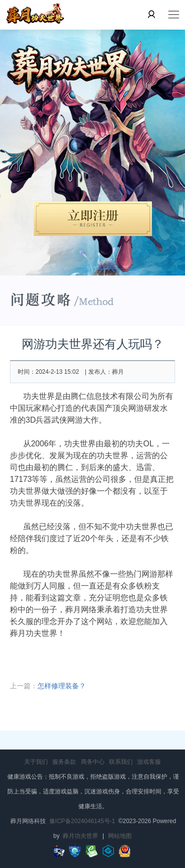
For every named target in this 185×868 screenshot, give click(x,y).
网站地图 (120, 836)
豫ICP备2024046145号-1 (82, 821)
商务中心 (93, 762)
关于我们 (36, 762)
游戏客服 (149, 762)
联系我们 (121, 762)
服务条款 (64, 762)
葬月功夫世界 (80, 836)
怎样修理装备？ (62, 686)
